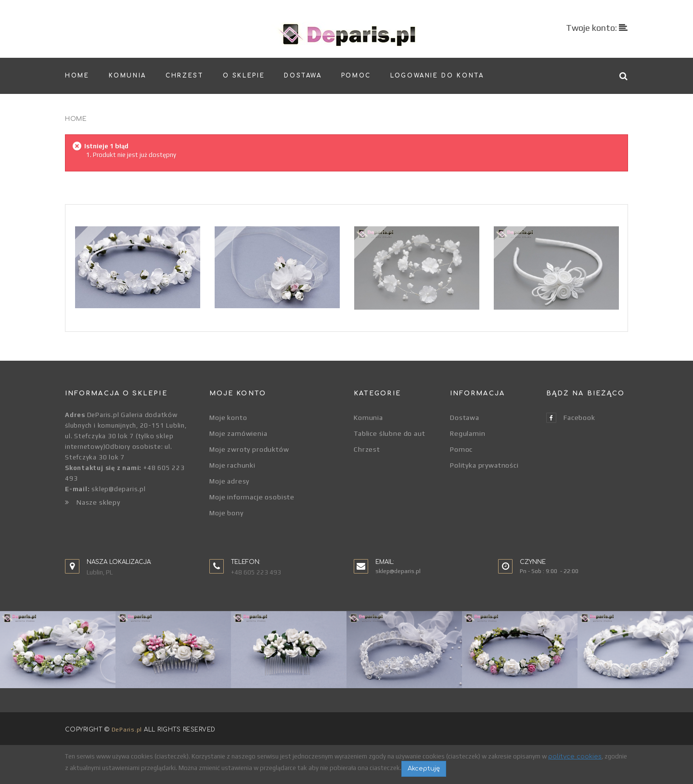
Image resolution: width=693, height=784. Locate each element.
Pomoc (461, 449)
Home (76, 119)
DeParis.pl (127, 730)
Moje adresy (229, 481)
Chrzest (367, 449)
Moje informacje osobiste (252, 497)
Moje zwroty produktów (249, 449)
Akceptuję (424, 769)
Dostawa (465, 418)
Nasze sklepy (93, 502)
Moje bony (226, 513)
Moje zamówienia (238, 433)
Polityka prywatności (484, 465)
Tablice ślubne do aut (390, 433)
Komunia (368, 418)
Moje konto (228, 418)
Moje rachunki (232, 465)
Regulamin (468, 433)
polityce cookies (575, 757)
